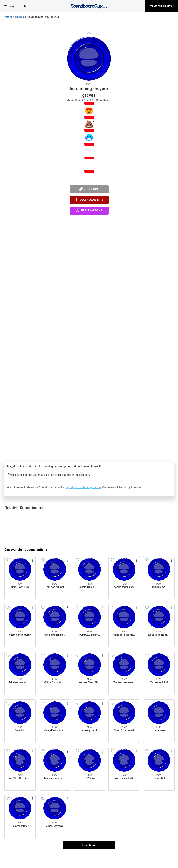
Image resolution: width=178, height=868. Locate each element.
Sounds (19, 17)
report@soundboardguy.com (83, 487)
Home (8, 17)
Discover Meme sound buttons (26, 550)
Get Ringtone (89, 210)
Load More (89, 845)
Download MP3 (89, 200)
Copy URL (89, 189)
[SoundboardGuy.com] (89, 6)
